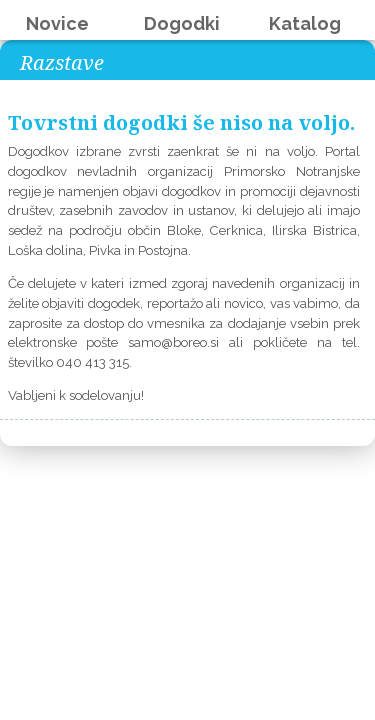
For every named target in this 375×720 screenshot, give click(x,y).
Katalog (305, 23)
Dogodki (182, 23)
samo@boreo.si (173, 342)
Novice (57, 23)
